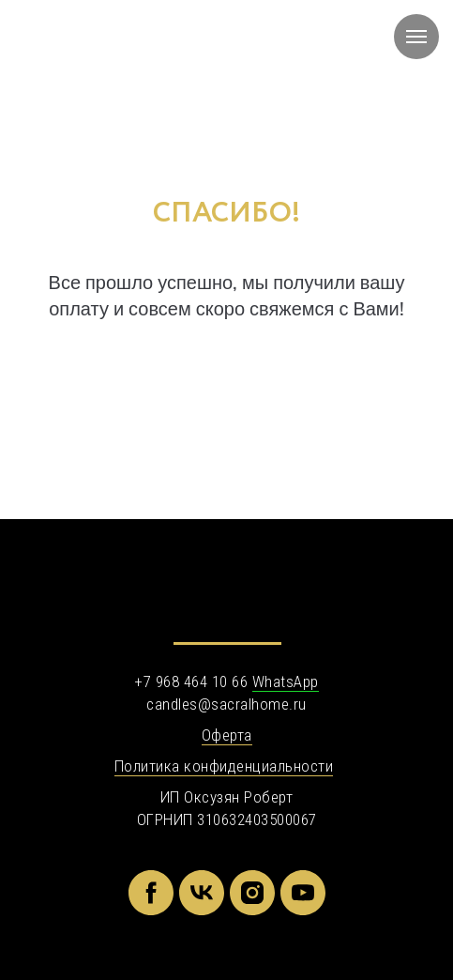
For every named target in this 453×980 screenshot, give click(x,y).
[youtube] (303, 893)
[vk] (202, 893)
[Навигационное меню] (416, 37)
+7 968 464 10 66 (191, 681)
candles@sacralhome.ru (226, 704)
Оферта (227, 735)
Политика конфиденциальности (224, 766)
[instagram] (252, 893)
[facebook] (151, 893)
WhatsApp (286, 681)
